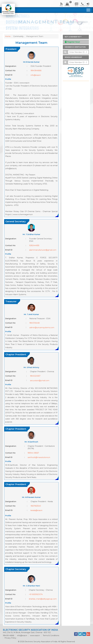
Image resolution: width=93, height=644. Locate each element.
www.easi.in (35, 635)
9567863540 (36, 506)
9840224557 (35, 376)
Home (8, 36)
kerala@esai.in (37, 510)
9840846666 (36, 71)
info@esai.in (36, 75)
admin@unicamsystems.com (42, 328)
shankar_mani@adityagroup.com (43, 599)
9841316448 (35, 323)
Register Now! (72, 42)
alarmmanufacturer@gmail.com (43, 250)
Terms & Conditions (51, 635)
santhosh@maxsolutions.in (39, 457)
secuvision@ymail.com (40, 381)
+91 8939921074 (36, 594)
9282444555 (34, 245)
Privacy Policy (10, 638)
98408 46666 (9, 635)
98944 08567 (33, 453)
